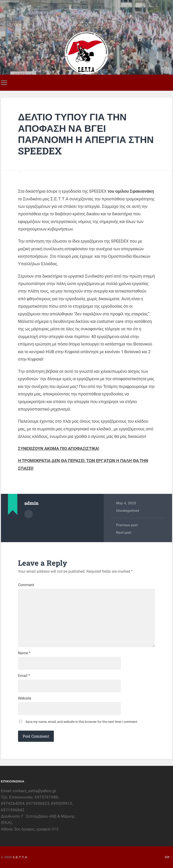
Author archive (29, 514)
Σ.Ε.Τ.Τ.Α (20, 857)
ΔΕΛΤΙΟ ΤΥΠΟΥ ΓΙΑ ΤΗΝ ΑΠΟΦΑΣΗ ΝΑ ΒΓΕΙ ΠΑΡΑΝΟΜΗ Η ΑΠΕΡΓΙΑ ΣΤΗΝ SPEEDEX (86, 134)
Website (25, 698)
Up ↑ (168, 857)
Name (24, 653)
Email (24, 676)
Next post (124, 533)
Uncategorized (127, 511)
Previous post (127, 525)
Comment (26, 585)
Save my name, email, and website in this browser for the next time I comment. (82, 722)
